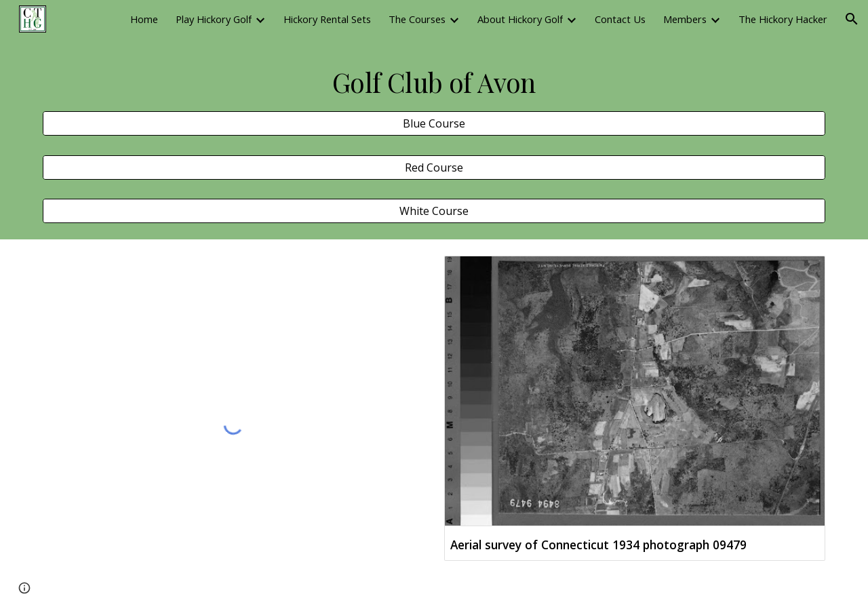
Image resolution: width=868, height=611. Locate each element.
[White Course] (434, 211)
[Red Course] (434, 167)
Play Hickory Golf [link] (214, 19)
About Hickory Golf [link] (520, 19)
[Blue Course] (434, 123)
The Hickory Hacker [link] (783, 19)
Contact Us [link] (620, 19)
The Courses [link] (417, 19)
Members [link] (685, 19)
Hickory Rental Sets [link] (327, 19)
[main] (434, 83)
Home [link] (144, 19)
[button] (852, 19)
